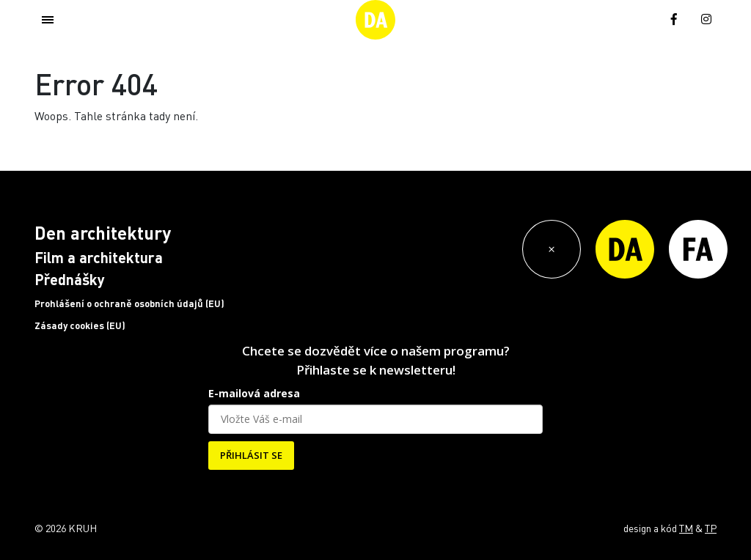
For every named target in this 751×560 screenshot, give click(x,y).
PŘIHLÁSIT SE (251, 455)
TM (686, 528)
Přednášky (70, 279)
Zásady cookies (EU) (80, 325)
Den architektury (103, 233)
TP (711, 528)
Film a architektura (99, 257)
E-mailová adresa (254, 393)
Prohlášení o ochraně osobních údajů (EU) (129, 303)
